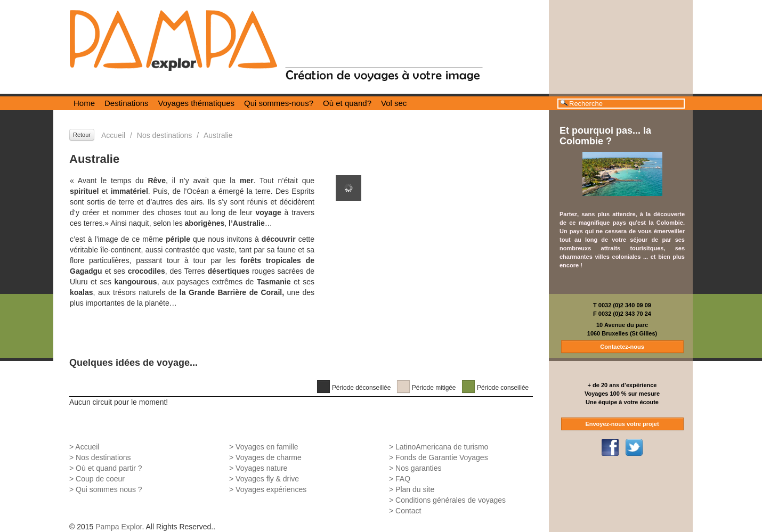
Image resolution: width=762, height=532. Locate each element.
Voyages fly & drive (267, 479)
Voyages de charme (269, 457)
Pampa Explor (119, 527)
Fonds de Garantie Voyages (442, 457)
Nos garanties (418, 468)
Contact (408, 511)
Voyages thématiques (196, 103)
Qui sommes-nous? (279, 103)
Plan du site (415, 489)
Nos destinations (165, 135)
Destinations (127, 103)
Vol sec (394, 103)
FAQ (403, 479)
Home (84, 103)
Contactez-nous (622, 347)
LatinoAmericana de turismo (442, 447)
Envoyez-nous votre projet (622, 424)
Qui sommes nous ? (109, 489)
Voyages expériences (271, 489)
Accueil (113, 135)
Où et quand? (347, 103)
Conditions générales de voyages (451, 500)
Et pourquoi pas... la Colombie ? (605, 136)
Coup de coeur (100, 479)
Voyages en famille (267, 447)
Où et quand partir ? (109, 468)
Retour (82, 135)
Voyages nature (261, 468)
